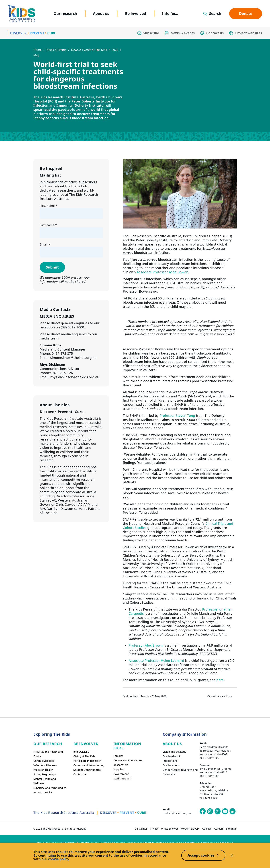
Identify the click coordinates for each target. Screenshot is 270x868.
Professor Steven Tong (177, 416)
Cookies (207, 829)
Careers (219, 829)
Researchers (121, 765)
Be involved (135, 13)
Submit (52, 267)
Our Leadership (172, 756)
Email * (45, 244)
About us (101, 13)
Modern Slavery (190, 829)
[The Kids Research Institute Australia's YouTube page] (225, 811)
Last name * (48, 225)
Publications (170, 761)
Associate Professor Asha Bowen (162, 272)
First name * (48, 206)
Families (118, 756)
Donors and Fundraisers (128, 760)
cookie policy (59, 859)
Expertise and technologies (50, 788)
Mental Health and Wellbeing (45, 781)
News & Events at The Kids (89, 50)
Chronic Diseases (44, 761)
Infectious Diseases (45, 765)
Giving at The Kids (84, 756)
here (220, 680)
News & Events (56, 50)
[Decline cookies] (232, 855)
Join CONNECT (82, 752)
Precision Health (43, 770)
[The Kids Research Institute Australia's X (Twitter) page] (218, 811)
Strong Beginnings (45, 774)
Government (121, 774)
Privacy (154, 829)
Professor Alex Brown (146, 645)
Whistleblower (170, 829)
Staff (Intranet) (122, 778)
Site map (231, 829)
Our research (65, 13)
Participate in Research (87, 761)
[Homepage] (22, 14)
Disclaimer (141, 829)
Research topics (43, 792)
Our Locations (171, 765)
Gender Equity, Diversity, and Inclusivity (180, 772)
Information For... (127, 746)
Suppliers (119, 769)
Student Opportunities (87, 770)
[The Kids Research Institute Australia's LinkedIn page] (232, 811)
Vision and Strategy (174, 752)
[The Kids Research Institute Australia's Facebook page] (203, 811)
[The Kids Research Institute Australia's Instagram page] (210, 811)
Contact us (80, 774)
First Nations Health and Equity (48, 754)
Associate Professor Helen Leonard (156, 661)
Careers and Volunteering (89, 765)
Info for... (170, 13)
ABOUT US (172, 744)
